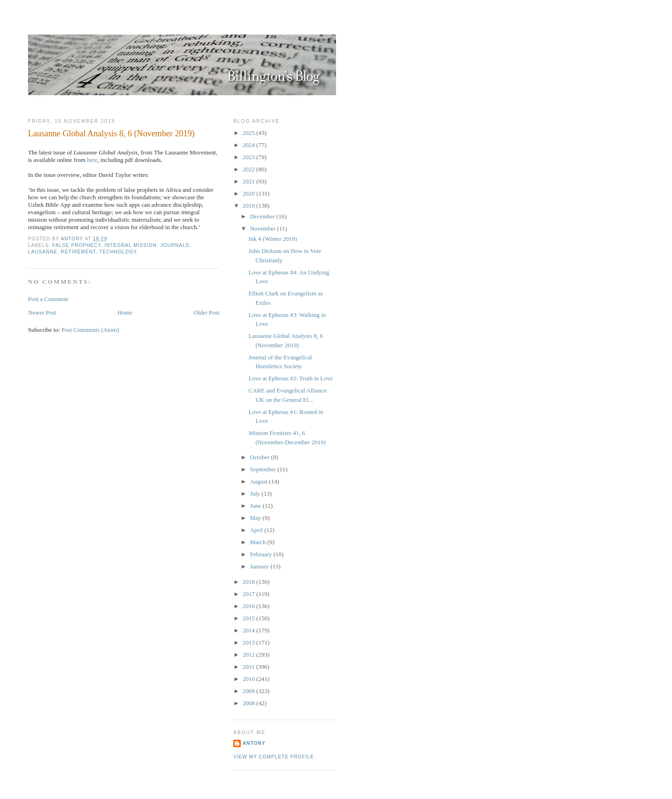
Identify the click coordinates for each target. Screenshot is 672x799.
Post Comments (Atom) (91, 330)
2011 (249, 667)
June (256, 506)
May (256, 518)
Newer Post (42, 312)
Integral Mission (131, 245)
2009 (249, 691)
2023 (249, 157)
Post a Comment (48, 299)
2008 (249, 703)
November (264, 228)
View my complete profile (274, 757)
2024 (249, 145)
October (261, 457)
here (92, 160)
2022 (249, 169)
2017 (249, 594)
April (257, 530)
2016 (249, 606)
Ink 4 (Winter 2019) (273, 239)
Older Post (206, 312)
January (260, 566)
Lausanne (43, 252)
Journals (175, 245)
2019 (249, 206)
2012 (249, 655)
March (259, 542)
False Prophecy (77, 245)
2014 (249, 630)
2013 (249, 642)
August (260, 481)
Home (125, 312)
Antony (254, 743)
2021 (249, 181)
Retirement (78, 252)
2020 (249, 193)
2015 (249, 618)
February (262, 554)
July (256, 494)
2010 (249, 679)
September (264, 469)
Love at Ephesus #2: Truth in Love (290, 378)
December (263, 216)
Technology (118, 252)
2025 (249, 133)
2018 (249, 582)
